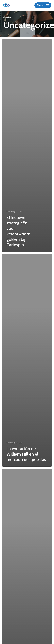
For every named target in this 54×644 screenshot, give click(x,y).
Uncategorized (14, 211)
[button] (43, 5)
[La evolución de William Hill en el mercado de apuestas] (27, 360)
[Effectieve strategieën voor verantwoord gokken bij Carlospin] (27, 146)
